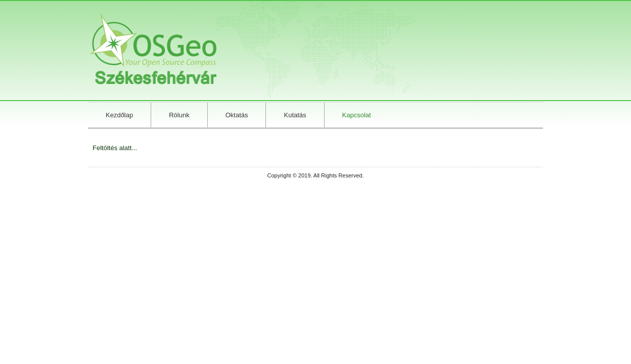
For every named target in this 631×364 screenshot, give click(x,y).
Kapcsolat (357, 115)
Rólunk (179, 115)
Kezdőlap (119, 115)
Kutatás (295, 115)
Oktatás (237, 115)
